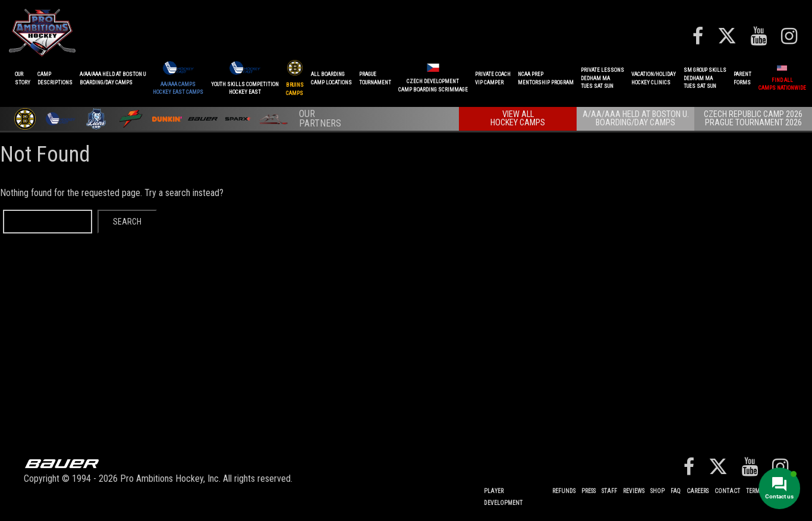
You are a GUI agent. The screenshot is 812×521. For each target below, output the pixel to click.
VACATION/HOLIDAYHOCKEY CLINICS (654, 78)
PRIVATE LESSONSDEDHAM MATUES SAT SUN (602, 78)
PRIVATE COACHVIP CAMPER (493, 78)
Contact (727, 491)
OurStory (23, 78)
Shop (657, 491)
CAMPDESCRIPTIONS (55, 78)
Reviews (634, 491)
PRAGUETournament (375, 78)
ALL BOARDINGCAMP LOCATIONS (331, 78)
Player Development (503, 497)
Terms (754, 491)
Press (588, 491)
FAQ (676, 491)
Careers (698, 491)
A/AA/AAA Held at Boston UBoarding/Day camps (113, 78)
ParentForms (742, 78)
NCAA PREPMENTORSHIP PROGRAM (546, 78)
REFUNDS (564, 491)
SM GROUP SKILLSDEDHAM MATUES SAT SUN (705, 78)
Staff (609, 491)
